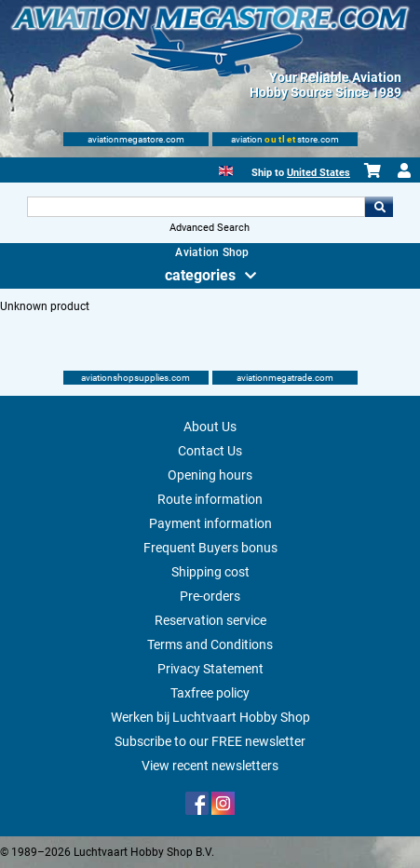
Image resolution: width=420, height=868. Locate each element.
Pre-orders (210, 596)
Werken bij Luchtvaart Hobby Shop (210, 717)
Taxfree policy (210, 693)
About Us (210, 427)
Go (379, 207)
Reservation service (210, 620)
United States (318, 173)
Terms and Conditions (210, 644)
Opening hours (210, 475)
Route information (210, 499)
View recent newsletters (210, 766)
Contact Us (210, 451)
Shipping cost (210, 572)
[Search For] (196, 207)
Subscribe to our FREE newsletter (210, 741)
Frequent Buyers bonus (210, 548)
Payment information (210, 523)
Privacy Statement (210, 669)
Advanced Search (210, 228)
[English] (226, 169)
